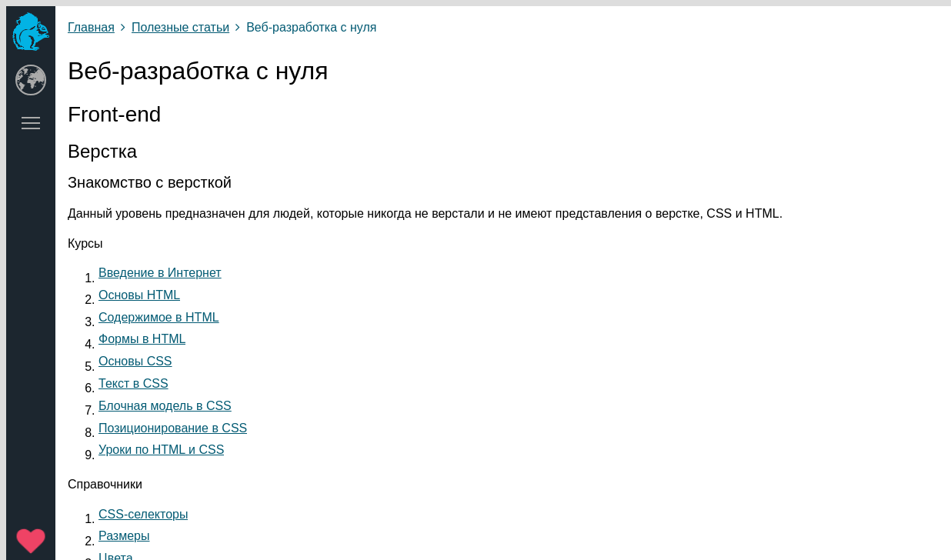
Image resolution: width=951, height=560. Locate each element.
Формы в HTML (142, 339)
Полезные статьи (180, 27)
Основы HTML (139, 295)
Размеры (124, 536)
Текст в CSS (133, 383)
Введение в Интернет (160, 273)
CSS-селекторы (143, 514)
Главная (91, 27)
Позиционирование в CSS (173, 428)
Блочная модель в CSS (165, 406)
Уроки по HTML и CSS (161, 450)
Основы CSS (135, 361)
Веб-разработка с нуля (311, 27)
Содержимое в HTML (159, 317)
